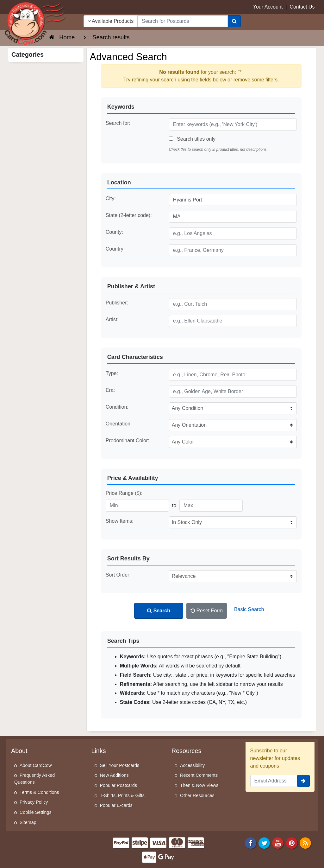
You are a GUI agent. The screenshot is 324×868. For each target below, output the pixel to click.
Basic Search (249, 609)
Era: (110, 390)
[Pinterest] (292, 842)
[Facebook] (251, 842)
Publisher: (117, 303)
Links (99, 751)
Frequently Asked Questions (34, 779)
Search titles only (192, 139)
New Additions (114, 775)
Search (159, 611)
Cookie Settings (36, 812)
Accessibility (192, 765)
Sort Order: (118, 575)
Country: (115, 249)
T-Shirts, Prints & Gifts (122, 795)
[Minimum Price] (137, 506)
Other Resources (197, 795)
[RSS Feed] (305, 842)
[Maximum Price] (211, 506)
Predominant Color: (128, 440)
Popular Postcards (119, 785)
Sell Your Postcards (120, 765)
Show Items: (120, 521)
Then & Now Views (199, 785)
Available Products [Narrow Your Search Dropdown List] (111, 21)
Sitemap (28, 822)
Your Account (268, 7)
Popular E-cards (116, 805)
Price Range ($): (124, 493)
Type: (112, 373)
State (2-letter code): (129, 215)
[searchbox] (183, 21)
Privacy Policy (34, 802)
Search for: (118, 123)
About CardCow (36, 765)
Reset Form (207, 611)
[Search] (234, 21)
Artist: (112, 319)
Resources (186, 751)
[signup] (303, 781)
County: (114, 232)
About (19, 751)
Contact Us (302, 7)
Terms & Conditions (39, 792)
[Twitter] (264, 842)
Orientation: (119, 424)
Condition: (117, 407)
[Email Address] (274, 781)
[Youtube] (278, 842)
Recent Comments (199, 775)
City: (111, 198)
